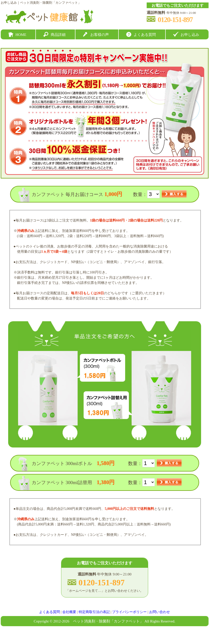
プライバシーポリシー (129, 612)
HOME (21, 35)
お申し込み (190, 35)
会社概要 (69, 612)
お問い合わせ (160, 612)
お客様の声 (100, 35)
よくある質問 (145, 35)
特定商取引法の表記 (94, 612)
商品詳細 (58, 35)
